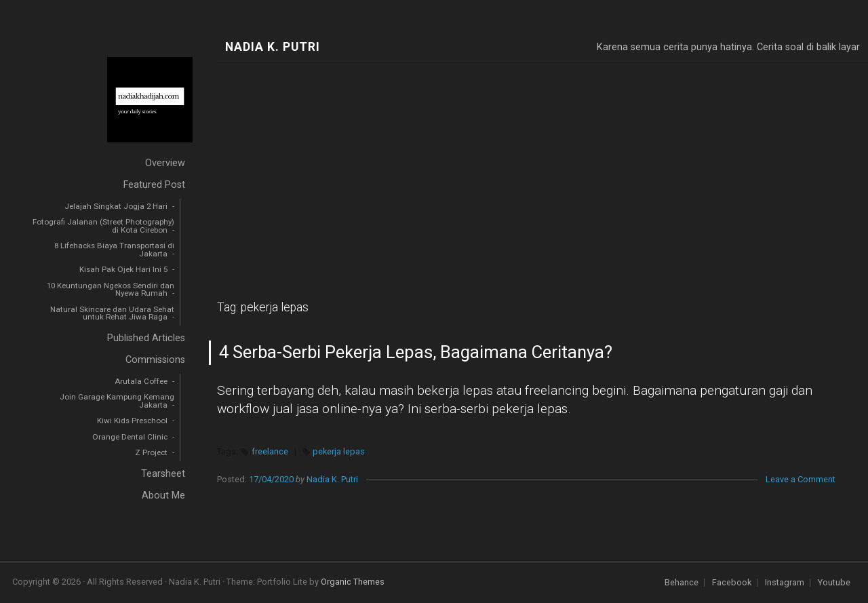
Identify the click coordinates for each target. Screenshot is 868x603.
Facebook (732, 583)
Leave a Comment (801, 479)
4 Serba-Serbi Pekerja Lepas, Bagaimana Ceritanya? (416, 352)
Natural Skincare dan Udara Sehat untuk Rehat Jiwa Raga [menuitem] (112, 313)
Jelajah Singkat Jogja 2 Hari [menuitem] (116, 206)
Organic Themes (353, 582)
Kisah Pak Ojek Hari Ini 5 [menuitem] (123, 269)
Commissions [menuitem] (155, 360)
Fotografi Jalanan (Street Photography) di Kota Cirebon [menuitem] (103, 226)
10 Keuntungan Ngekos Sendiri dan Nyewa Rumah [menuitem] (111, 290)
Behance (682, 583)
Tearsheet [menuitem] (163, 474)
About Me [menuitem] (163, 495)
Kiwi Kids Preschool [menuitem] (132, 421)
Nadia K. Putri (273, 47)
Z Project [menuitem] (151, 452)
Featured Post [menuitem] (154, 185)
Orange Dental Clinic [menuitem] (130, 437)
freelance (270, 451)
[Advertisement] (542, 165)
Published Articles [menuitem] (146, 338)
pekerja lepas (339, 451)
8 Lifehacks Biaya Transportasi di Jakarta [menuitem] (114, 250)
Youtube (834, 583)
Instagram (785, 583)
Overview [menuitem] (165, 163)
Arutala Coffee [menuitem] (141, 381)
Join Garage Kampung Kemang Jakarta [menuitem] (117, 401)
